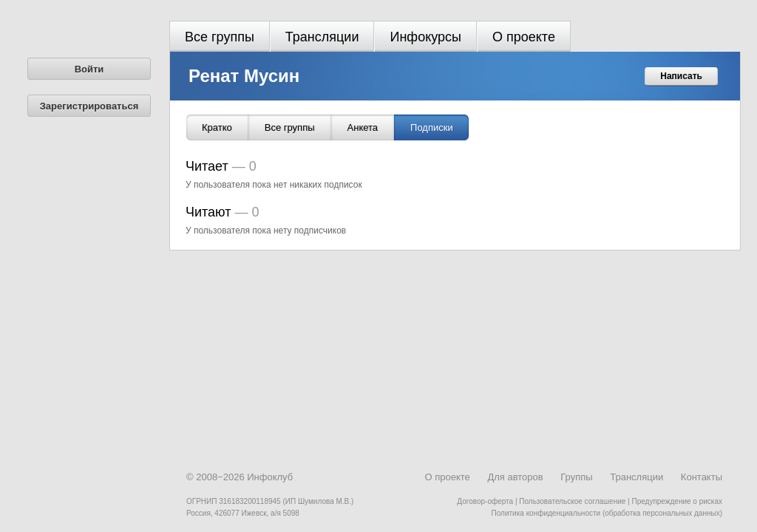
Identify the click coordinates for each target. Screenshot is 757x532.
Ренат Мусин (244, 76)
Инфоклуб (270, 477)
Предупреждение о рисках (677, 501)
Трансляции (322, 37)
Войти (89, 69)
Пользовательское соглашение (572, 501)
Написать (681, 76)
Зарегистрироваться (89, 106)
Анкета (363, 127)
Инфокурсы (425, 37)
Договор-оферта (485, 501)
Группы (576, 477)
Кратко (217, 127)
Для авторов (515, 477)
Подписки (432, 127)
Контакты (702, 477)
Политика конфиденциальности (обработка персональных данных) (607, 513)
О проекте (524, 37)
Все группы (220, 37)
